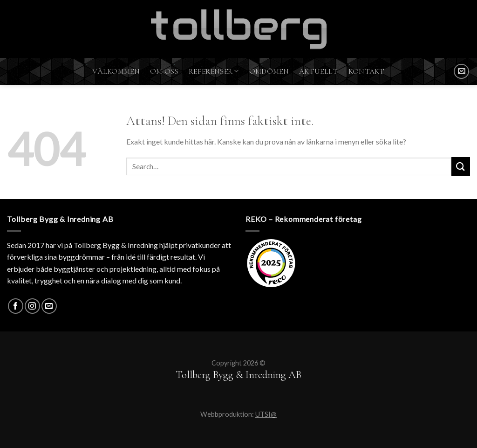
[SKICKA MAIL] (461, 72)
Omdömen (269, 71)
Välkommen (116, 71)
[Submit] (461, 166)
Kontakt (367, 71)
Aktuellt (319, 71)
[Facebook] (16, 306)
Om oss (164, 71)
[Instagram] (32, 306)
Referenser (214, 71)
